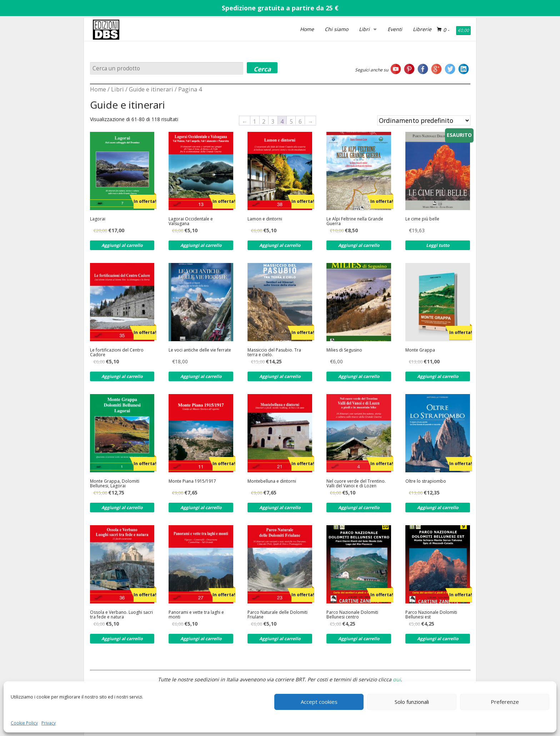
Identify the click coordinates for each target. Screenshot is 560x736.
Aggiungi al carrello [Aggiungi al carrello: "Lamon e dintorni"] (280, 245)
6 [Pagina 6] (300, 121)
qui (397, 679)
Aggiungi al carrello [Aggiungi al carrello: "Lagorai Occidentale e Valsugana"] (201, 245)
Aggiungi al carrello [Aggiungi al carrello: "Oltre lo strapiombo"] (438, 508)
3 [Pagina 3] (273, 121)
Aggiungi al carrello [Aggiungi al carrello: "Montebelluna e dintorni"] (280, 508)
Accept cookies (319, 702)
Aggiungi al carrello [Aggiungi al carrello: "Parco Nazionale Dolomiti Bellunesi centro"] (359, 639)
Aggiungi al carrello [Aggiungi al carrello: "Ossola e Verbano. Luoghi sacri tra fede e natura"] (122, 639)
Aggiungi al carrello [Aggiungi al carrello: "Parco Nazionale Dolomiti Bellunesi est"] (438, 639)
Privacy (49, 723)
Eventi (395, 29)
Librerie (422, 29)
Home (307, 29)
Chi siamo (336, 29)
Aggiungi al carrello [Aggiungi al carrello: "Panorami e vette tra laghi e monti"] (201, 639)
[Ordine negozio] (424, 120)
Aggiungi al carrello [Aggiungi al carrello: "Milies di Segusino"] (359, 376)
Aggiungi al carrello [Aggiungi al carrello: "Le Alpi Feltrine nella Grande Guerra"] (359, 245)
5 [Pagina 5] (291, 121)
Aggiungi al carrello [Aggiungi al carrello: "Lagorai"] (122, 245)
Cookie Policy (24, 723)
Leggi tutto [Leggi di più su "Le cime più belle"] (438, 245)
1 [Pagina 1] (255, 121)
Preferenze (505, 702)
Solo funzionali (412, 702)
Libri (364, 29)
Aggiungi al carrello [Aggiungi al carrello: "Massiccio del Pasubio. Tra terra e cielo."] (280, 376)
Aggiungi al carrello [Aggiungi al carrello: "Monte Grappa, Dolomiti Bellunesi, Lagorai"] (122, 508)
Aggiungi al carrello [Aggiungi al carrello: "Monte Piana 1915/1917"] (201, 508)
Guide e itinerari (151, 89)
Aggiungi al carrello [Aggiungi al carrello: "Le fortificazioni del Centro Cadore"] (122, 376)
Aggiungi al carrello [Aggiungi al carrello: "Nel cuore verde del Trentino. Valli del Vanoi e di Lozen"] (359, 508)
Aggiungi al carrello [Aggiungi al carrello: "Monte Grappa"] (438, 376)
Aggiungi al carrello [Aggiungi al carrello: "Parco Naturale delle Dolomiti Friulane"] (280, 639)
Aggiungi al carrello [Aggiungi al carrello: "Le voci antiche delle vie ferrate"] (201, 376)
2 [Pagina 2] (264, 121)
